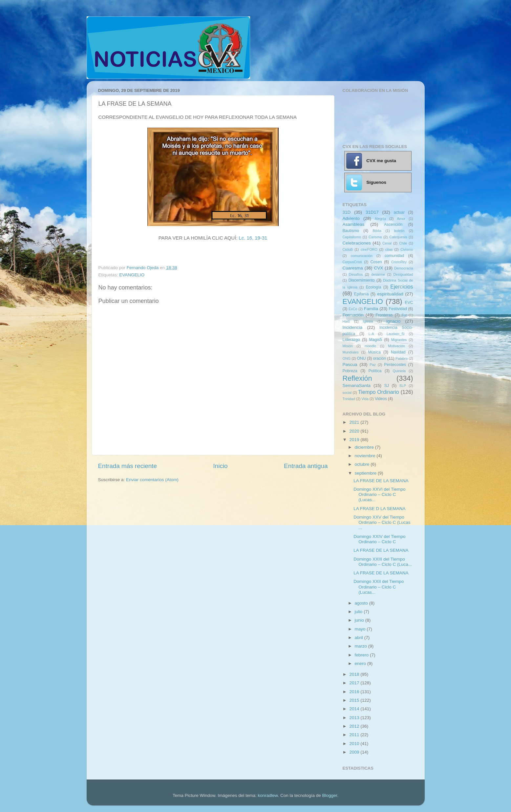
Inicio (221, 466)
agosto (362, 603)
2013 (355, 718)
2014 (355, 709)
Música (374, 352)
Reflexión (357, 378)
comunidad (394, 256)
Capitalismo (352, 237)
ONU (362, 358)
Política (375, 371)
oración (380, 358)
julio (359, 612)
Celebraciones (357, 243)
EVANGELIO (132, 275)
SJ (387, 386)
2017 (355, 683)
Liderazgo (351, 340)
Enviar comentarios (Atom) (152, 480)
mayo (361, 629)
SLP (403, 386)
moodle (370, 346)
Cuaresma (353, 268)
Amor (401, 219)
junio (360, 620)
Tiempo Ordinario (379, 392)
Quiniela (399, 371)
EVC (409, 303)
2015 (355, 700)
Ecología (373, 287)
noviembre (366, 456)
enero (361, 663)
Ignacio (394, 321)
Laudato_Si (396, 334)
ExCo (353, 309)
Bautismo (351, 231)
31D (347, 212)
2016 (355, 692)
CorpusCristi (352, 262)
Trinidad (349, 399)
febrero (362, 655)
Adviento (351, 218)
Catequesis (398, 237)
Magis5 (376, 340)
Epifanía (362, 294)
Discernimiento (362, 280)
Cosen (376, 262)
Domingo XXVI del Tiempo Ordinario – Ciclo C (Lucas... (379, 494)
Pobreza (350, 371)
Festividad (398, 309)
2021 (355, 422)
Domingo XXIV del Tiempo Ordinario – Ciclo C (379, 539)
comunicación (362, 256)
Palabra (402, 358)
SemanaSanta (357, 385)
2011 (355, 735)
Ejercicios (402, 287)
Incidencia (353, 327)
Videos (381, 399)
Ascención (393, 224)
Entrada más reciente (128, 466)
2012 (355, 726)
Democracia (404, 268)
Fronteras (384, 315)
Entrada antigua (306, 466)
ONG (347, 358)
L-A (371, 334)
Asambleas (354, 224)
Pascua (350, 364)
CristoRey (399, 262)
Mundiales (351, 352)
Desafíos (356, 274)
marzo (362, 646)
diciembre (365, 447)
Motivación (396, 346)
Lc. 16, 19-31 (253, 238)
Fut (404, 315)
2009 (355, 752)
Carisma (375, 237)
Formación (353, 315)
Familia (371, 309)
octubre (363, 464)
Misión (348, 346)
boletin (399, 231)
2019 (355, 440)
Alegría (380, 219)
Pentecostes (395, 365)
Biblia (377, 231)
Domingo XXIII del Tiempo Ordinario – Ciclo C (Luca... (383, 562)
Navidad (398, 352)
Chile (403, 243)
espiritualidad (390, 294)
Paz (373, 365)
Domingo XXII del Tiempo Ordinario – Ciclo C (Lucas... (379, 587)
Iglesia (368, 321)
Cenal (387, 243)
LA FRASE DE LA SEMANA (381, 481)
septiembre (366, 473)
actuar (399, 212)
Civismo (407, 249)
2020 (355, 431)
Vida (365, 399)
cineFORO (369, 249)
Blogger (330, 795)
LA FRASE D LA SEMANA (379, 509)
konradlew (268, 795)
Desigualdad (403, 274)
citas (389, 249)
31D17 (372, 212)
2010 (355, 744)
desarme (378, 274)
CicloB (348, 249)
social (347, 393)
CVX (378, 268)
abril (360, 638)
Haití (346, 321)
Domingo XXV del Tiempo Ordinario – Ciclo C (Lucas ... (382, 522)
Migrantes (399, 340)
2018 (355, 674)
